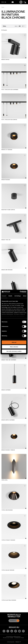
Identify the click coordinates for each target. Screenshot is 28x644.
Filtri (4, 26)
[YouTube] (19, 631)
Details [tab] (10, 296)
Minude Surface (5, 60)
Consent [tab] (4, 296)
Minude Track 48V (6, 240)
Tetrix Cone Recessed (7, 510)
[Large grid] (18, 26)
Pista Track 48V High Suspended (10, 90)
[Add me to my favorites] (25, 35)
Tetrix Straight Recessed (8, 540)
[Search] (21, 2)
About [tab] (25, 296)
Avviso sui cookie (8, 638)
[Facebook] (8, 631)
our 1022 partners (11, 304)
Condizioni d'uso (19, 638)
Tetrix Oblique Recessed (8, 570)
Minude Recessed (6, 180)
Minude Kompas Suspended (8, 420)
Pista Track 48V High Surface (9, 120)
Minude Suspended (6, 390)
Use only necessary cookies (14, 351)
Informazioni (11, 642)
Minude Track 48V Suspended (9, 360)
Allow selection (14, 347)
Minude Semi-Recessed (7, 270)
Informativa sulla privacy (13, 636)
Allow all (14, 342)
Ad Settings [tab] (18, 296)
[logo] (13, 2)
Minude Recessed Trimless (8, 450)
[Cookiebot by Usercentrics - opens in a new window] (20, 292)
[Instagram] (4, 631)
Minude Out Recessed (7, 150)
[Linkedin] (12, 631)
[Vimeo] (16, 631)
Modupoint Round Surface (8, 210)
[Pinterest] (23, 631)
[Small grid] (20, 26)
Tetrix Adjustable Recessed (9, 600)
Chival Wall (5, 480)
